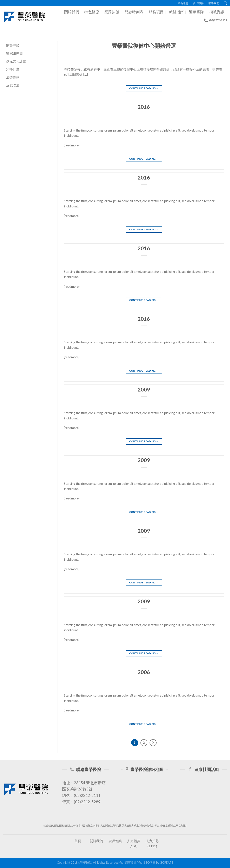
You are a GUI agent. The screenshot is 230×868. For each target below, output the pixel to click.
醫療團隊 (197, 12)
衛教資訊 (217, 12)
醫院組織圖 (14, 53)
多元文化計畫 (16, 61)
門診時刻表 (134, 12)
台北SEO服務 (147, 863)
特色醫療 (92, 12)
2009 (144, 389)
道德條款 (13, 77)
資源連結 (115, 841)
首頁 (78, 841)
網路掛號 (112, 12)
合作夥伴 (198, 3)
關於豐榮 (13, 45)
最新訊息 (183, 3)
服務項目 (156, 12)
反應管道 (13, 85)
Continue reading (144, 88)
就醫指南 (176, 12)
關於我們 (72, 12)
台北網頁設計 (128, 863)
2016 (144, 107)
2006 (144, 672)
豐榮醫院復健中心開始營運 (144, 46)
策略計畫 (13, 69)
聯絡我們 (214, 3)
